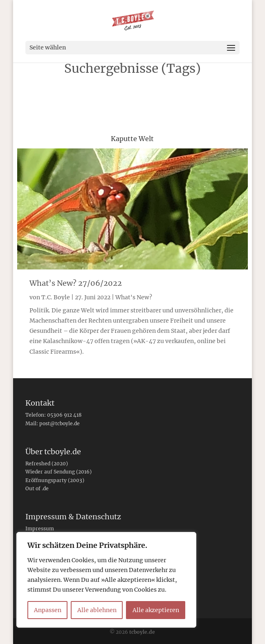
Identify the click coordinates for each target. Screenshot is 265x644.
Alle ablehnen (97, 610)
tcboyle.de (142, 632)
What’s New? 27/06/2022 (76, 283)
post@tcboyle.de (60, 423)
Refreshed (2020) (47, 463)
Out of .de (37, 488)
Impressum (40, 528)
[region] (106, 580)
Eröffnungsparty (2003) (55, 480)
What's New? (134, 297)
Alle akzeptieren (156, 610)
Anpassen (48, 610)
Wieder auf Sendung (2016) (58, 472)
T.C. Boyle (56, 297)
